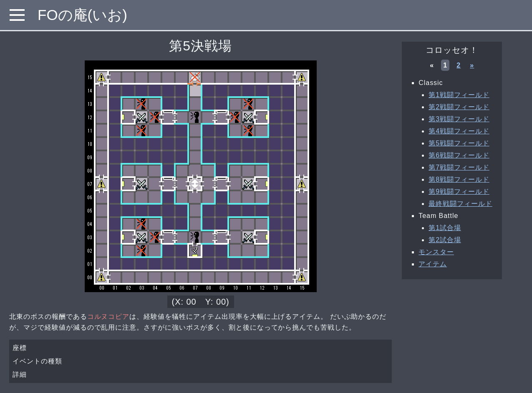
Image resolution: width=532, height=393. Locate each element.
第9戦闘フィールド (459, 191)
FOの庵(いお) (82, 15)
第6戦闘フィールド (459, 155)
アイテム (433, 264)
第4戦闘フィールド (459, 131)
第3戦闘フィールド (459, 119)
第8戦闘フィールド (459, 179)
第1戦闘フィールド (459, 95)
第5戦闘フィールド (459, 143)
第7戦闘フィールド (459, 167)
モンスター (436, 252)
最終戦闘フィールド (460, 204)
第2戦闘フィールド (459, 107)
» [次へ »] (472, 65)
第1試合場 (445, 228)
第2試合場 (445, 240)
